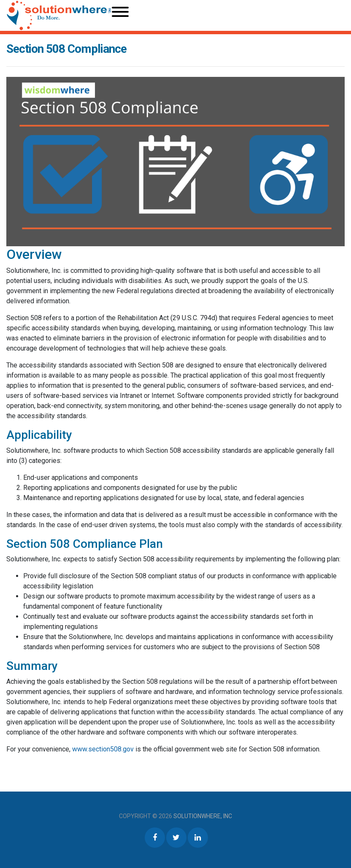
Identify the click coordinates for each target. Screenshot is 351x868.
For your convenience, (39, 749)
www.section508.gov (104, 749)
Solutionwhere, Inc (203, 816)
